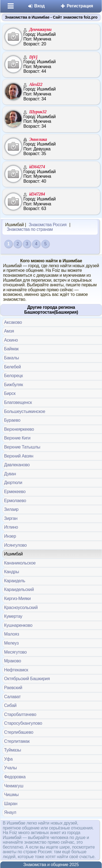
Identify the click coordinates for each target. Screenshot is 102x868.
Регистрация (77, 6)
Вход (36, 6)
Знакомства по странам (30, 229)
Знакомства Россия (48, 225)
